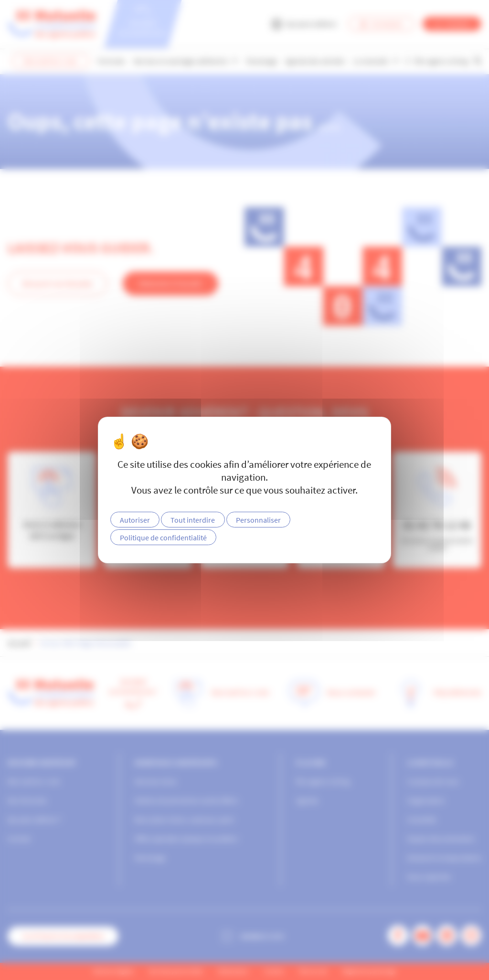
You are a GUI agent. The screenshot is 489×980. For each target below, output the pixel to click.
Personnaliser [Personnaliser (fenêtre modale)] (258, 520)
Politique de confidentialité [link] (163, 537)
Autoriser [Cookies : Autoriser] (135, 520)
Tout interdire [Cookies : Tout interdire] (193, 520)
